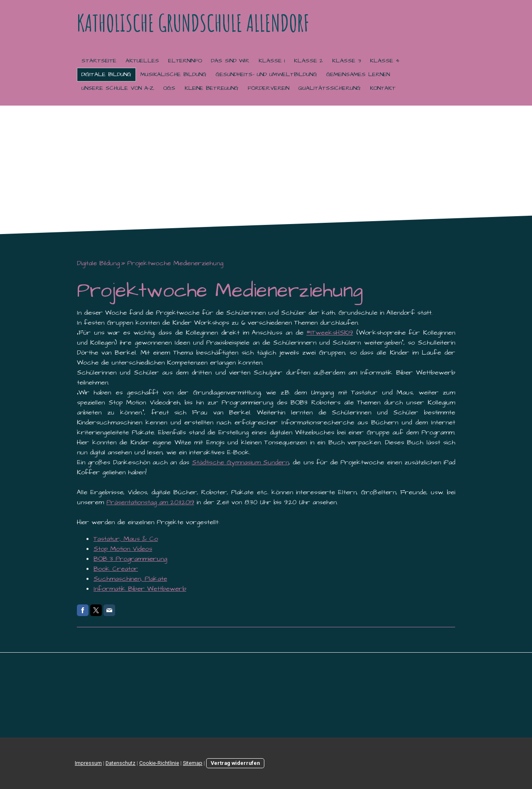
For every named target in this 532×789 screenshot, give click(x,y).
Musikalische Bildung (174, 74)
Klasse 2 (308, 61)
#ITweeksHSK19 (330, 333)
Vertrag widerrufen (235, 763)
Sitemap (193, 763)
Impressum (88, 763)
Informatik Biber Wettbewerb (140, 589)
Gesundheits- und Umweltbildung (266, 74)
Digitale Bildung (106, 74)
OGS (169, 88)
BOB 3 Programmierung (130, 559)
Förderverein (268, 88)
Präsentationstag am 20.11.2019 (150, 502)
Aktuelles (142, 61)
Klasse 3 (346, 61)
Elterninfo (185, 61)
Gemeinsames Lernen (358, 74)
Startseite (99, 61)
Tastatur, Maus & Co (126, 539)
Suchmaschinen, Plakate (130, 579)
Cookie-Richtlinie (159, 763)
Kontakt (383, 88)
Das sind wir (230, 61)
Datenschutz (121, 763)
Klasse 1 (272, 61)
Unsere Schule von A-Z (118, 88)
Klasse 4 (385, 61)
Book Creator (116, 569)
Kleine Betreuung (212, 88)
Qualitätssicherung (330, 88)
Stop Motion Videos (123, 549)
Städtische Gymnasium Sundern (241, 462)
